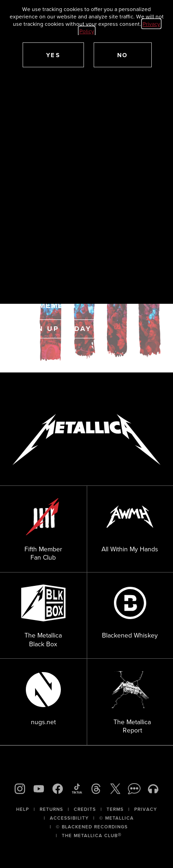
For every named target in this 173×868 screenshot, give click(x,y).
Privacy (146, 809)
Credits (85, 809)
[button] (54, 55)
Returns (51, 809)
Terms (115, 809)
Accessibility (69, 818)
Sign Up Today (57, 329)
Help (23, 809)
